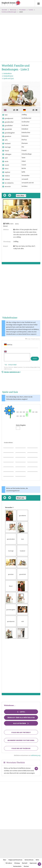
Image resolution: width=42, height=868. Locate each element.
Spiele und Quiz (9, 78)
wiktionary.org (36, 755)
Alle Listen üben (21, 723)
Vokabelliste (8, 73)
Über (5, 860)
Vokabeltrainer (8, 76)
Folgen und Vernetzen (15, 860)
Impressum (33, 863)
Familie (31, 10)
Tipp (6, 365)
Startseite (4, 10)
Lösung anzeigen (12, 365)
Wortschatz (13, 10)
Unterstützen (29, 860)
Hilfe (37, 860)
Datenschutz (17, 866)
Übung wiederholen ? (11, 372)
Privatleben (23, 10)
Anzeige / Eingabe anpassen (33, 339)
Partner (26, 866)
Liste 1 (21, 712)
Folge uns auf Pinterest (21, 732)
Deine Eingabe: (21, 425)
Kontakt (25, 863)
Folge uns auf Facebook (21, 748)
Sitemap (17, 863)
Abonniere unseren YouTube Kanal (21, 740)
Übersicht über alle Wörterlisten (21, 717)
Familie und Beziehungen (9, 12)
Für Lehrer (9, 863)
